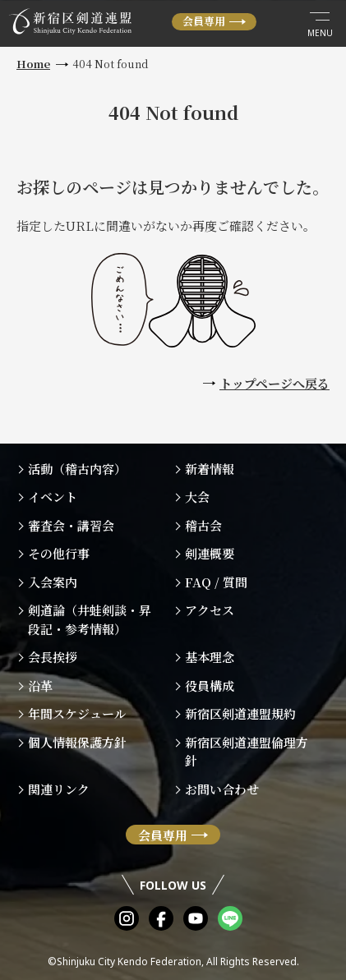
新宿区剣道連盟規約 (240, 713)
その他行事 (59, 553)
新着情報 (210, 469)
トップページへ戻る (274, 383)
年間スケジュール (77, 713)
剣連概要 (210, 553)
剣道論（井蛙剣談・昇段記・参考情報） (90, 619)
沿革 (40, 686)
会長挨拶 (53, 657)
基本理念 (210, 657)
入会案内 (53, 582)
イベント (53, 497)
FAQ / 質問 (216, 582)
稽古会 (203, 525)
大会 (197, 497)
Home (33, 64)
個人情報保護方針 (77, 742)
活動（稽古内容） (77, 469)
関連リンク (59, 789)
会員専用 (204, 21)
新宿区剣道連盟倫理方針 (247, 752)
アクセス (210, 610)
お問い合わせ (222, 789)
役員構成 (210, 686)
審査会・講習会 (71, 525)
